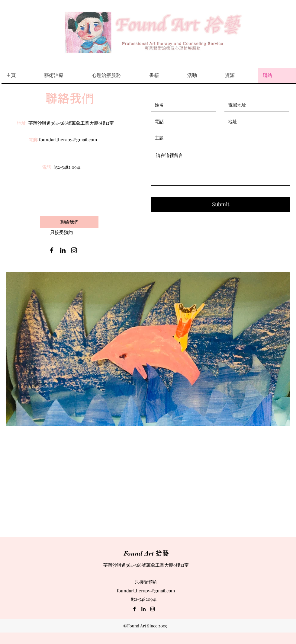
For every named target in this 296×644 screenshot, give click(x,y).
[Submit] (220, 204)
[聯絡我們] (69, 222)
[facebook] (52, 250)
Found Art (146, 553)
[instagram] (74, 250)
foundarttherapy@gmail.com (68, 139)
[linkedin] (63, 250)
